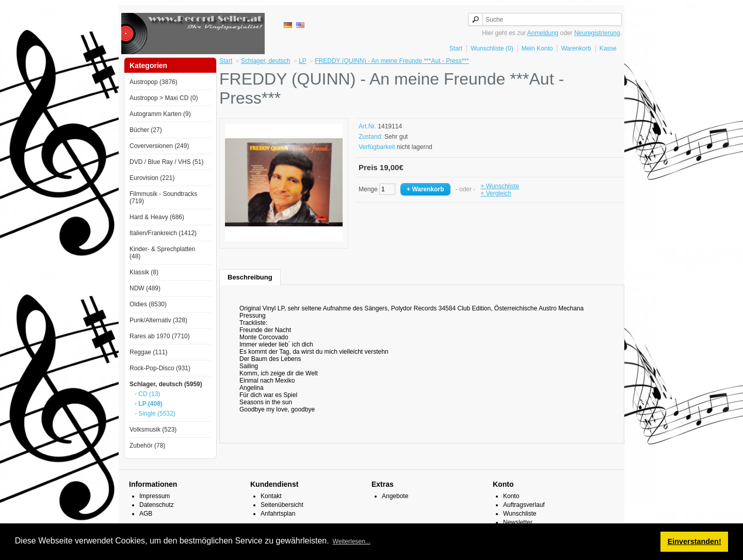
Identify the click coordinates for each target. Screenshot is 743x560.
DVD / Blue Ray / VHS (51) (166, 162)
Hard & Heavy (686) (157, 217)
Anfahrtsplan (278, 514)
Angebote (395, 496)
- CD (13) (147, 394)
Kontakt (271, 496)
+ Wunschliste (500, 186)
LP (302, 61)
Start (456, 48)
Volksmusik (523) (153, 430)
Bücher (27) (146, 130)
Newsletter (518, 522)
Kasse (608, 48)
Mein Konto (537, 48)
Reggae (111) (148, 352)
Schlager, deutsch (265, 61)
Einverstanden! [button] (694, 541)
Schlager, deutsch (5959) (166, 384)
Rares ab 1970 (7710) (160, 336)
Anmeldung (543, 33)
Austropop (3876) (154, 82)
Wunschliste (520, 514)
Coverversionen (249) (159, 146)
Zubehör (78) (147, 446)
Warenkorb (576, 48)
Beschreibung (250, 277)
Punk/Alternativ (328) (158, 320)
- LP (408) (149, 404)
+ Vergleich (496, 193)
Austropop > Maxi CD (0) (164, 98)
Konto (511, 496)
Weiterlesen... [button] (352, 541)
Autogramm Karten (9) (160, 114)
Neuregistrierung (597, 33)
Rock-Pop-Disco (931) (160, 368)
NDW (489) (145, 288)
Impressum (155, 496)
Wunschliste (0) (492, 48)
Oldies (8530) (148, 304)
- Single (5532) (155, 414)
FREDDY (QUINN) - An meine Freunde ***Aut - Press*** (392, 61)
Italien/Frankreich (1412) (163, 233)
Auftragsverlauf (524, 505)
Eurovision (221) (152, 178)
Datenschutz (157, 505)
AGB (146, 514)
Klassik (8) (144, 272)
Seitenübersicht (282, 505)
